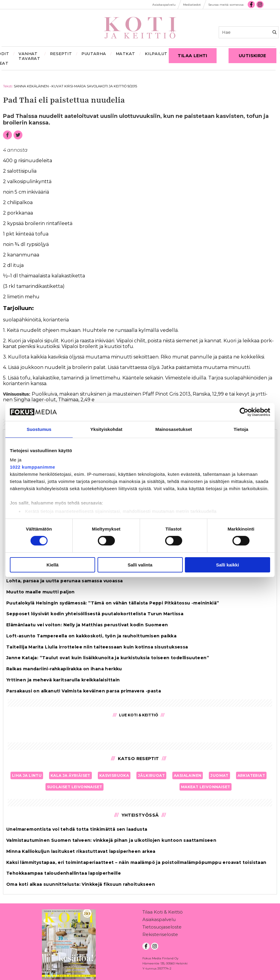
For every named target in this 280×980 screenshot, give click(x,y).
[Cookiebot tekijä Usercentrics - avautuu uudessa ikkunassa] (244, 412)
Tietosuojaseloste (162, 928)
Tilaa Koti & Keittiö (163, 913)
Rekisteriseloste (160, 936)
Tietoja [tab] (241, 429)
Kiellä (52, 565)
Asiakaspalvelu (159, 921)
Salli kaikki (227, 565)
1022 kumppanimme (32, 467)
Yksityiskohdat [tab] (106, 429)
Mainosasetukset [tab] (174, 429)
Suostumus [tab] (39, 429)
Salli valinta (140, 565)
